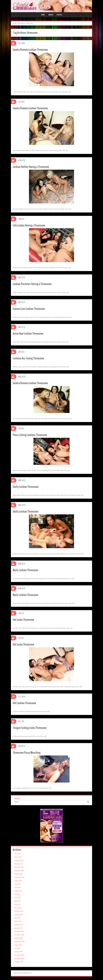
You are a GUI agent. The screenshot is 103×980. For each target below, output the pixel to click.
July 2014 (17, 894)
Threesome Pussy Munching (27, 753)
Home (43, 15)
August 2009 (18, 945)
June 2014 (18, 898)
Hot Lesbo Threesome (23, 620)
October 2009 (19, 938)
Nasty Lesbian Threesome (25, 570)
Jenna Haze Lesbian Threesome (28, 334)
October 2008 (19, 962)
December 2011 (19, 931)
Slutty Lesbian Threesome (26, 487)
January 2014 (19, 915)
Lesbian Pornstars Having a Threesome (32, 284)
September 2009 (19, 942)
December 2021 (19, 867)
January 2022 (19, 864)
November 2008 (19, 958)
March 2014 (18, 908)
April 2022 (17, 854)
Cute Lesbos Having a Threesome (29, 225)
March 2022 (18, 857)
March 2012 (18, 921)
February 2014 (19, 911)
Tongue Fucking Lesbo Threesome (30, 728)
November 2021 (19, 871)
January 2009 (19, 952)
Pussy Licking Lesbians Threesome (30, 435)
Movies (51, 15)
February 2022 (19, 860)
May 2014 (17, 901)
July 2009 (17, 948)
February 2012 (19, 925)
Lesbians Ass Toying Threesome (28, 358)
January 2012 (19, 928)
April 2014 (17, 904)
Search (17, 798)
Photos (59, 15)
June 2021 (18, 888)
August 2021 (18, 881)
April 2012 (17, 918)
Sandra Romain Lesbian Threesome (30, 50)
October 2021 (19, 874)
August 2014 (18, 891)
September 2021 (19, 877)
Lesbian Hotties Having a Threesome (31, 167)
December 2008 (19, 955)
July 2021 (17, 884)
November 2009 (19, 935)
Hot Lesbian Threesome (24, 703)
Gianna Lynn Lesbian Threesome (29, 309)
